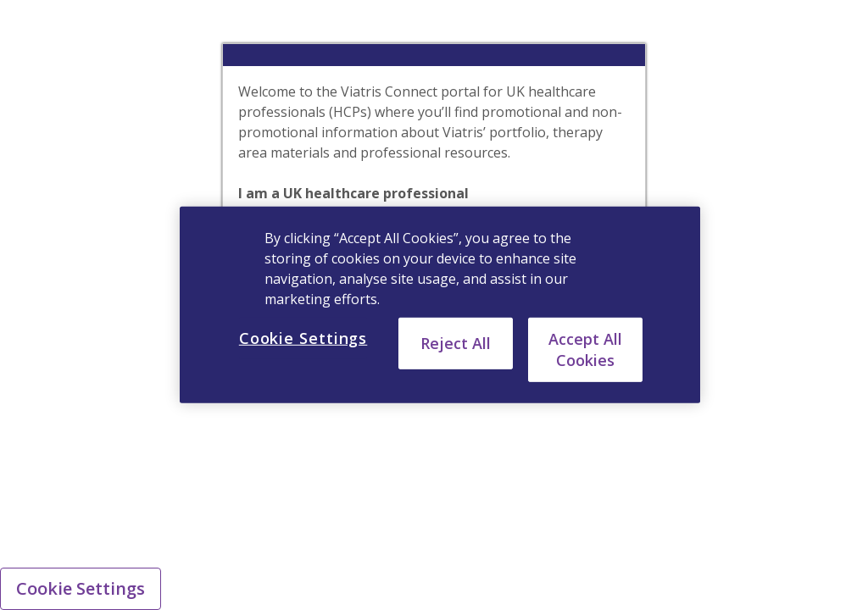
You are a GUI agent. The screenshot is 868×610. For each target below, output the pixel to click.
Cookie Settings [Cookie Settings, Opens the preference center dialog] (303, 338)
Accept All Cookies (585, 349)
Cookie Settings (81, 588)
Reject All (456, 343)
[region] (440, 305)
